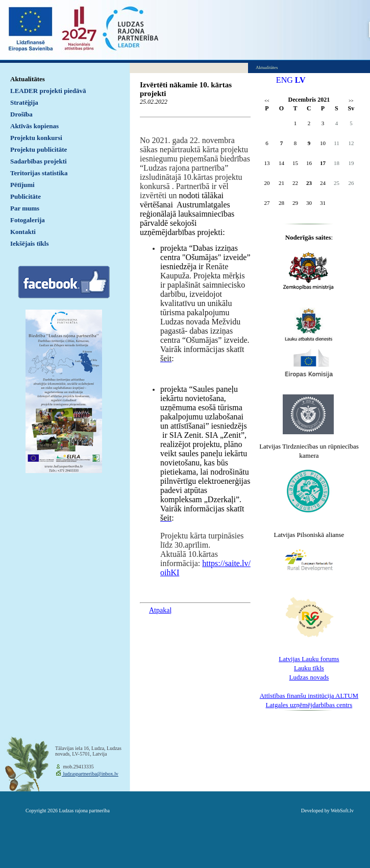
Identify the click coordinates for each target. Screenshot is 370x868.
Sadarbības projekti (39, 161)
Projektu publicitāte (39, 149)
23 (309, 183)
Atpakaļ (160, 610)
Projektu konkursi (36, 138)
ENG (285, 80)
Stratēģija (24, 102)
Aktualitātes (28, 79)
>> (351, 101)
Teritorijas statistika (39, 173)
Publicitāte (26, 196)
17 (323, 163)
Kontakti (23, 232)
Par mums (25, 208)
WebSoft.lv (342, 811)
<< (267, 101)
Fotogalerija (28, 220)
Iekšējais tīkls (29, 243)
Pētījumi (22, 185)
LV (300, 80)
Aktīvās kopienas (34, 126)
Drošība (21, 114)
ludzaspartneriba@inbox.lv (90, 774)
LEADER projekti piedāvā (48, 91)
